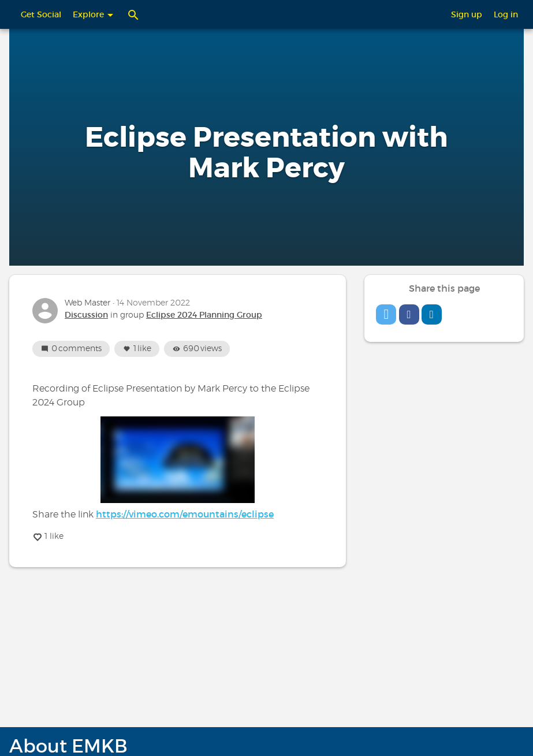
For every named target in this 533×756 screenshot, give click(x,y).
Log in (506, 14)
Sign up (467, 14)
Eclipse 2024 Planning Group (204, 315)
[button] (386, 314)
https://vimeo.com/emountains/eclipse (185, 514)
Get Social (41, 14)
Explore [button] (93, 14)
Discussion (86, 315)
